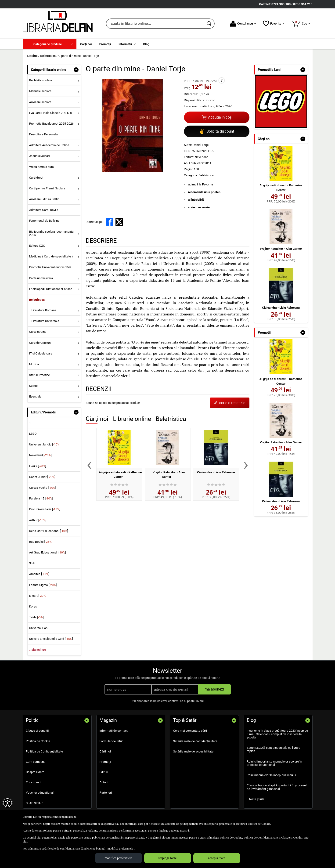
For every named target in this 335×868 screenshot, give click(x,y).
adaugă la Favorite (201, 184)
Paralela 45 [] (41, 498)
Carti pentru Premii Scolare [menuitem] (47, 188)
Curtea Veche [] (42, 488)
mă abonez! (214, 689)
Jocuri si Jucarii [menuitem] (40, 156)
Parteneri (106, 793)
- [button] (76, 70)
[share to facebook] (109, 222)
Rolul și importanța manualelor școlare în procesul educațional (274, 763)
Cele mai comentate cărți (190, 731)
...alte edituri (37, 650)
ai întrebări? (196, 200)
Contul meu (243, 24)
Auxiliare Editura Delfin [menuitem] (44, 199)
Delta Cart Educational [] (49, 531)
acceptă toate (217, 858)
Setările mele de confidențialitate (195, 741)
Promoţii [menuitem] (105, 44)
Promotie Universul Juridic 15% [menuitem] (50, 267)
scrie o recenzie (199, 207)
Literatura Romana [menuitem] (44, 310)
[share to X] (119, 222)
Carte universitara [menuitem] (41, 278)
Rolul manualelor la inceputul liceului (272, 775)
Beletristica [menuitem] (37, 300)
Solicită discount (216, 131)
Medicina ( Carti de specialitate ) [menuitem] (51, 256)
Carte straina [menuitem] (38, 332)
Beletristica (206, 175)
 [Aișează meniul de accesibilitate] (7, 803)
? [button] (222, 80)
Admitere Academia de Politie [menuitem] (49, 145)
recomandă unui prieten (204, 192)
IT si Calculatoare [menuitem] (41, 353)
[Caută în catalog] (209, 24)
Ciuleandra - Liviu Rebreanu (216, 472)
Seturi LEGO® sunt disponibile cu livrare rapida (274, 749)
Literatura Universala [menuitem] (45, 321)
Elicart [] (38, 596)
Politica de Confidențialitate (45, 751)
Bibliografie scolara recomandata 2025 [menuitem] (51, 233)
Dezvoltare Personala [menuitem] (43, 134)
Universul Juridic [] (45, 444)
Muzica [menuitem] (34, 364)
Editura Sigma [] (43, 585)
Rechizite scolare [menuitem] (40, 80)
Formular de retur (111, 741)
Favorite (274, 24)
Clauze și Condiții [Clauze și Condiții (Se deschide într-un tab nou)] (292, 837)
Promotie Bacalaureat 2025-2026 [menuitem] (51, 124)
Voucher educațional (40, 793)
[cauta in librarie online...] (155, 24)
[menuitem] (50, 44)
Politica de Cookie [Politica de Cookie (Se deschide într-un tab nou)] (259, 824)
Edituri (104, 772)
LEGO (33, 434)
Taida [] (36, 617)
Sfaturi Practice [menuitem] (39, 375)
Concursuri (33, 782)
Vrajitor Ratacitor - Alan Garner (281, 249)
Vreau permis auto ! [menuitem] (42, 167)
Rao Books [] (41, 542)
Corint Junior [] (42, 477)
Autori (104, 782)
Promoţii (105, 762)
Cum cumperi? (36, 762)
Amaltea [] (39, 574)
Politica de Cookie (38, 741)
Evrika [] (38, 466)
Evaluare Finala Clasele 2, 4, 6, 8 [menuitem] (50, 113)
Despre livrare (35, 772)
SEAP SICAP (34, 803)
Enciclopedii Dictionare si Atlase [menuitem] (51, 289)
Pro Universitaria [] (45, 509)
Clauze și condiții (37, 731)
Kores (33, 606)
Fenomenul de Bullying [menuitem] (44, 221)
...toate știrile (256, 799)
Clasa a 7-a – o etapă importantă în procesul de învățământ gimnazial (277, 787)
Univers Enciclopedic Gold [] (51, 639)
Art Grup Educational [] (47, 552)
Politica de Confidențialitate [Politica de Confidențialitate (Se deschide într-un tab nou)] (261, 837)
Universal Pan (38, 628)
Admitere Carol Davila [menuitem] (44, 210)
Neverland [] (40, 455)
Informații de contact (114, 731)
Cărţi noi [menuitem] (86, 44)
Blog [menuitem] (146, 44)
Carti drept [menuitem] (36, 178)
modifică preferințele (119, 858)
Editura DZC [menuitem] (37, 246)
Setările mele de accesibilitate (193, 751)
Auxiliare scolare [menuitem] (40, 102)
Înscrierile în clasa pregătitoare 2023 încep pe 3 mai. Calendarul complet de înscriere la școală (277, 734)
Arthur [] (38, 520)
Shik (32, 563)
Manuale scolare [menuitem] (40, 91)
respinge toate (167, 858)
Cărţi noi (105, 751)
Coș (301, 23)
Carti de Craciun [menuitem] (40, 343)
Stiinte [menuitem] (33, 386)
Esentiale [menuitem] (35, 396)
